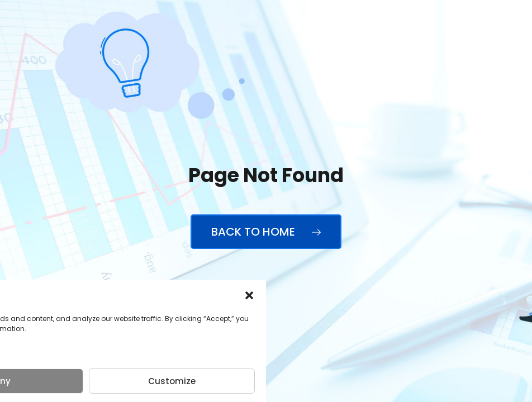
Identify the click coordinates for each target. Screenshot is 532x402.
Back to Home (266, 232)
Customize (172, 381)
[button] (249, 295)
